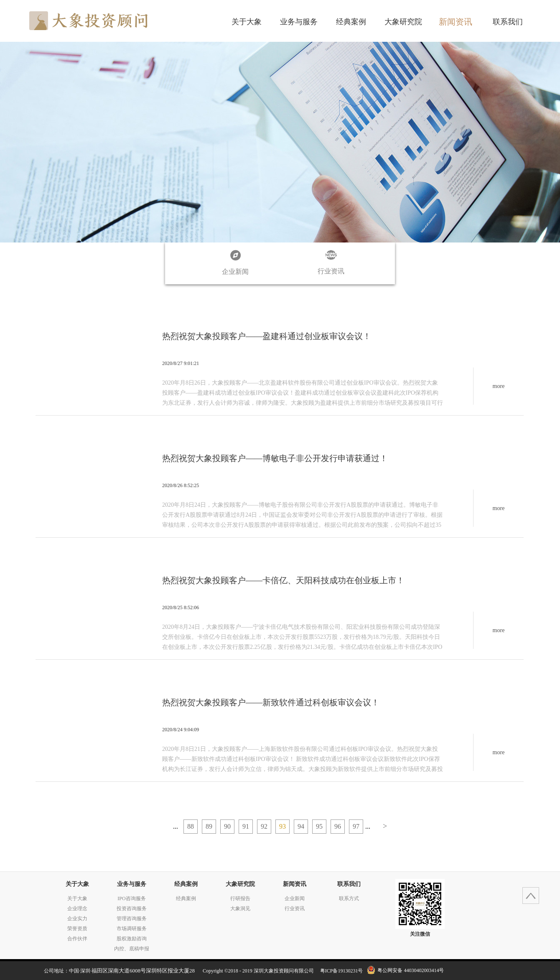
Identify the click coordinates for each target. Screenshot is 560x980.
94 (301, 826)
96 (338, 826)
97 (356, 826)
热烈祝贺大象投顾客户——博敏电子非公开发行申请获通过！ (275, 458)
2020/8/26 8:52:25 (181, 485)
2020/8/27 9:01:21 (181, 363)
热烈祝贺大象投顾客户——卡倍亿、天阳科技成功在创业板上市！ (283, 580)
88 (191, 826)
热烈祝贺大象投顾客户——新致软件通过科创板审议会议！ (271, 702)
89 (209, 826)
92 (264, 826)
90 (227, 826)
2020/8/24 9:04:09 (181, 730)
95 (319, 826)
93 (283, 826)
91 (246, 826)
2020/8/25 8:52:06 (181, 607)
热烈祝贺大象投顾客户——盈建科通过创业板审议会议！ (267, 336)
